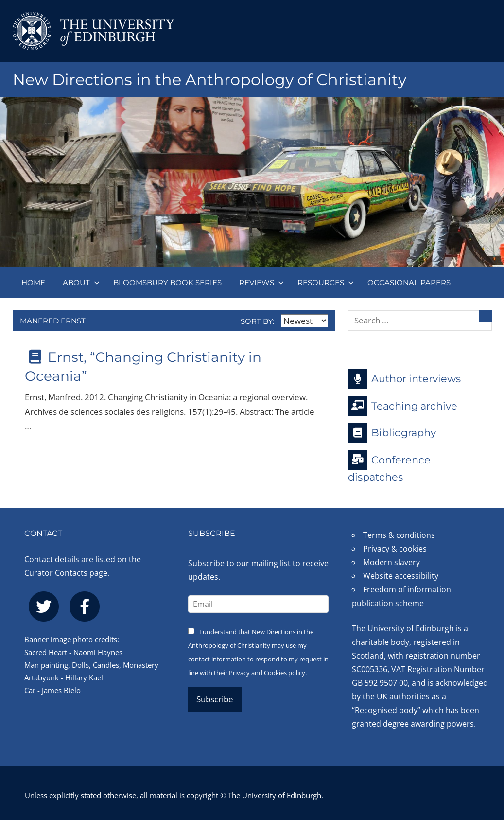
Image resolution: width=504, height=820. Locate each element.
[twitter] (44, 606)
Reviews (261, 282)
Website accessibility (401, 576)
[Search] (485, 316)
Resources (326, 282)
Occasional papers (409, 282)
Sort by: (284, 321)
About (81, 282)
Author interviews (404, 379)
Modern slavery (391, 562)
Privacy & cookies (395, 549)
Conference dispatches (389, 467)
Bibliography (392, 433)
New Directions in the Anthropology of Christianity (209, 80)
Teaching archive (403, 406)
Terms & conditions (399, 535)
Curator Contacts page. (67, 573)
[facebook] (85, 606)
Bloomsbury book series (167, 282)
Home (33, 282)
